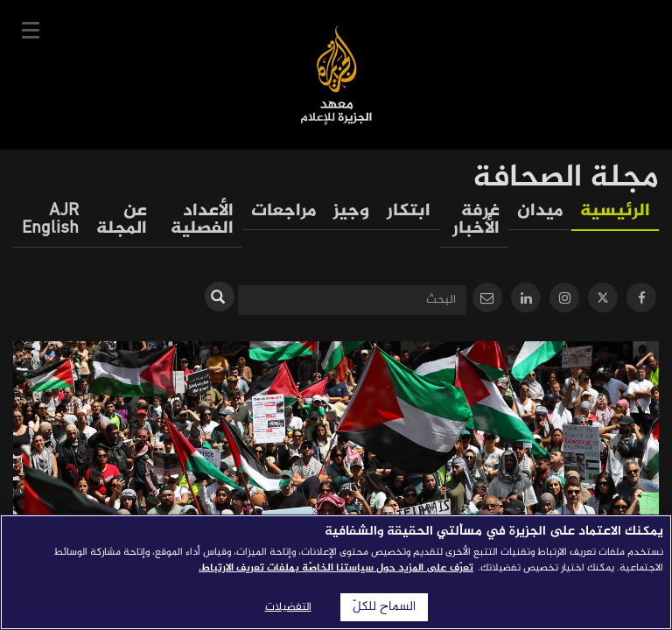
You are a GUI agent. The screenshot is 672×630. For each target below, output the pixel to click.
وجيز (351, 211)
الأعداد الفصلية (202, 220)
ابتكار (409, 211)
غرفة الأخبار (476, 220)
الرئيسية (615, 211)
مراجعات (283, 211)
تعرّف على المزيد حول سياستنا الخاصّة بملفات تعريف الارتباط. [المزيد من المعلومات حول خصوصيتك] (336, 568)
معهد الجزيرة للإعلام (336, 75)
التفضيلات (288, 607)
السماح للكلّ (384, 607)
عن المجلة (122, 220)
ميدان (540, 211)
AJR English (50, 220)
